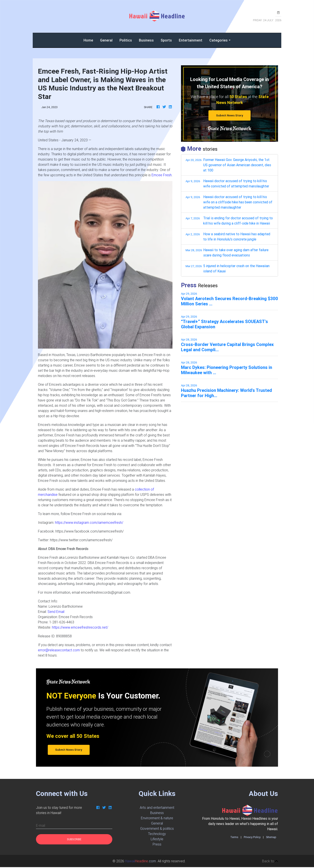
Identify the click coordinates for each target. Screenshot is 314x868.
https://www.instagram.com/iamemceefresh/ (89, 522)
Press (157, 844)
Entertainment (191, 40)
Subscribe (74, 839)
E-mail (41, 825)
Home (90, 40)
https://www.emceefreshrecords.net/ (80, 627)
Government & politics (157, 828)
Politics (126, 40)
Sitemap (271, 837)
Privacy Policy (252, 837)
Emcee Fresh (162, 175)
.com (140, 861)
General (106, 40)
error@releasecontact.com (59, 650)
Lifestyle (157, 839)
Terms (234, 837)
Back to (270, 861)
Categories (218, 40)
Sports (166, 40)
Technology (157, 834)
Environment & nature (157, 818)
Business (146, 40)
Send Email (56, 612)
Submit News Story (230, 115)
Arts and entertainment (157, 807)
